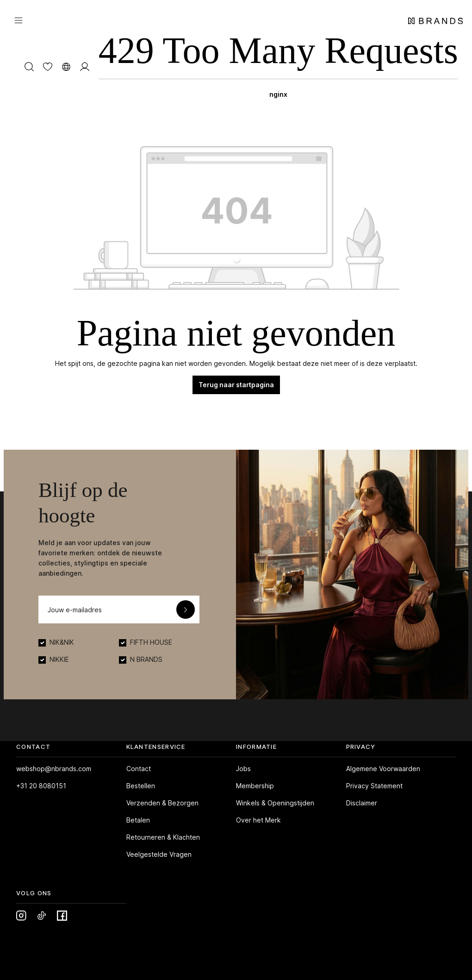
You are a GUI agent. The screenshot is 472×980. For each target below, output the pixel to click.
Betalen (138, 820)
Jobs (243, 769)
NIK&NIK (62, 642)
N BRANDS (146, 659)
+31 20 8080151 (41, 786)
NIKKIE (59, 659)
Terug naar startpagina (236, 385)
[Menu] (19, 20)
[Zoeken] (29, 66)
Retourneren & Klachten (163, 837)
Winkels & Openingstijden (275, 803)
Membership (255, 786)
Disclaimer (362, 803)
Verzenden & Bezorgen (162, 803)
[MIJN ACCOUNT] (85, 66)
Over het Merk (258, 820)
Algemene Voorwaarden (383, 769)
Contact (139, 769)
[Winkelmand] (278, 66)
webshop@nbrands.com (54, 769)
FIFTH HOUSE (151, 642)
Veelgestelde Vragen (159, 854)
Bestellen (141, 786)
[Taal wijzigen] (66, 66)
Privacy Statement (374, 786)
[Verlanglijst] (48, 66)
